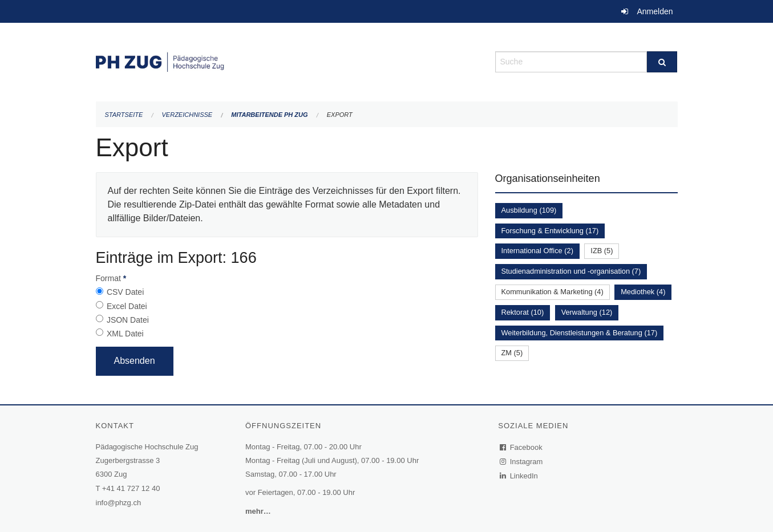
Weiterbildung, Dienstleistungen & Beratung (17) (580, 333)
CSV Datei (125, 292)
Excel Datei (127, 306)
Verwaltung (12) (587, 312)
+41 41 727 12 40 (131, 488)
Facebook (521, 447)
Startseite (124, 115)
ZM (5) (512, 353)
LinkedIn (519, 476)
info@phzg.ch (119, 503)
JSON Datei (128, 320)
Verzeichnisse (187, 115)
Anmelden (655, 11)
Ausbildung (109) (529, 210)
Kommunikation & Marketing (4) (553, 292)
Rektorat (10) (523, 312)
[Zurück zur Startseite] (287, 61)
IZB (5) (602, 251)
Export (340, 115)
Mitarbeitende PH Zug (269, 115)
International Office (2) (537, 251)
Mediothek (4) (643, 292)
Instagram (522, 462)
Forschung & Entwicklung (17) (550, 231)
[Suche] (662, 62)
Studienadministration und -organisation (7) (571, 271)
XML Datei (125, 334)
